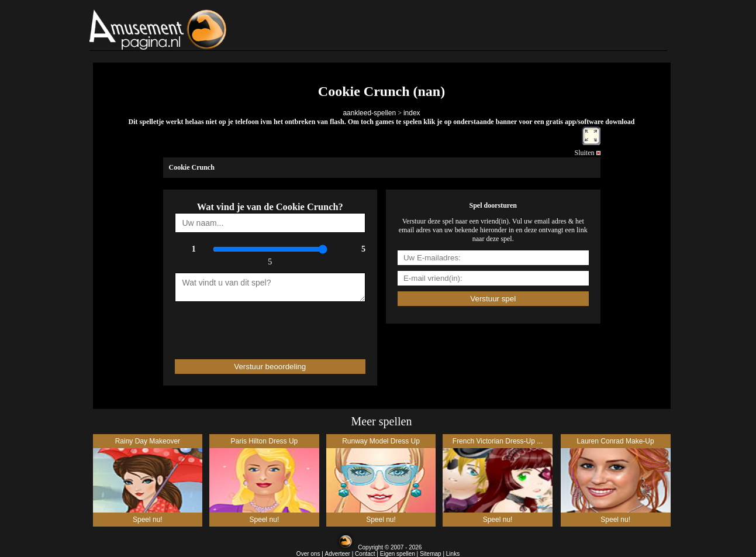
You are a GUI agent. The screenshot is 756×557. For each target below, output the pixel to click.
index (412, 113)
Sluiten (587, 153)
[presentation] (243, 325)
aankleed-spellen (369, 113)
